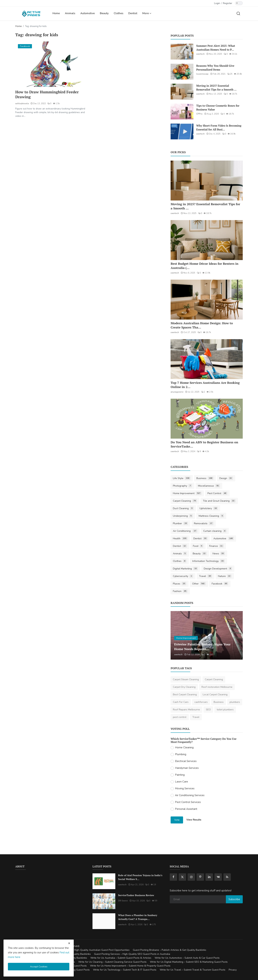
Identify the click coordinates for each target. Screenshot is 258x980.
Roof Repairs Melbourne (186, 710)
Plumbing (181, 754)
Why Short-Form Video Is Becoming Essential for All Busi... (219, 127)
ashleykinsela (22, 103)
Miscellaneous (209, 486)
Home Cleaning (184, 747)
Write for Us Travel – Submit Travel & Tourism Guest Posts (193, 970)
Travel (206, 576)
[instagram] (191, 877)
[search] (238, 13)
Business (205, 478)
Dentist (133, 13)
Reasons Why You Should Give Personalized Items (215, 68)
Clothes (119, 13)
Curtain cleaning (215, 531)
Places (180, 584)
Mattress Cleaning (211, 516)
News (219, 554)
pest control (180, 717)
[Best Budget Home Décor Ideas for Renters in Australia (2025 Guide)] (207, 240)
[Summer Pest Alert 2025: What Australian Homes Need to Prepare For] (182, 52)
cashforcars (201, 702)
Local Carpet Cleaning (215, 695)
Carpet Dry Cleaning (184, 687)
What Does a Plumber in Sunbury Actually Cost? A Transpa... (138, 917)
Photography (182, 486)
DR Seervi (123, 901)
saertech (200, 54)
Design (226, 478)
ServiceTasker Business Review (136, 895)
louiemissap (202, 74)
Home (56, 13)
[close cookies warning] (69, 943)
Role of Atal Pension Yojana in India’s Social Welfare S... (140, 877)
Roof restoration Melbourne (217, 687)
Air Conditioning (185, 531)
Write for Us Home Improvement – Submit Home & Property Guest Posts (130, 966)
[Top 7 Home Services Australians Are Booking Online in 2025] (207, 359)
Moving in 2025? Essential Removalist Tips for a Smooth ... (216, 88)
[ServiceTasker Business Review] (104, 901)
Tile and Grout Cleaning (219, 501)
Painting (180, 775)
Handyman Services (187, 768)
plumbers (235, 702)
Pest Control (217, 493)
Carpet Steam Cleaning (186, 679)
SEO (208, 710)
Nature (225, 576)
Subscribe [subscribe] (234, 899)
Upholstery (209, 508)
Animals (70, 13)
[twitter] (182, 877)
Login (217, 3)
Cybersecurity (183, 576)
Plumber (180, 523)
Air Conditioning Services (190, 795)
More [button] (147, 13)
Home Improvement (187, 493)
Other (199, 584)
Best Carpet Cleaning (185, 695)
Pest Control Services (188, 802)
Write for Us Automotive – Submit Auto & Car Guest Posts (187, 958)
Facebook (220, 584)
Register (228, 3)
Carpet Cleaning (185, 501)
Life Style (182, 478)
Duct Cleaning (183, 508)
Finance (216, 546)
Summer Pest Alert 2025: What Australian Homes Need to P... (216, 48)
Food (198, 546)
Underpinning (183, 516)
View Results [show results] (194, 820)
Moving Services (185, 788)
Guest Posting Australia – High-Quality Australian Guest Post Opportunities (87, 950)
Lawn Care (181, 782)
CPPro (199, 114)
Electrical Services (186, 761)
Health (180, 539)
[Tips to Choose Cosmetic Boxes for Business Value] (182, 112)
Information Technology (209, 561)
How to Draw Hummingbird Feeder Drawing (47, 94)
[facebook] (173, 877)
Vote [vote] (177, 820)
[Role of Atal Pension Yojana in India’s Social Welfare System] (104, 881)
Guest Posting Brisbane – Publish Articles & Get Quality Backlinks (170, 950)
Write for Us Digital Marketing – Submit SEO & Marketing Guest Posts (189, 962)
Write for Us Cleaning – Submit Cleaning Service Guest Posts (112, 962)
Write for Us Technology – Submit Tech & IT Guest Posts (125, 970)
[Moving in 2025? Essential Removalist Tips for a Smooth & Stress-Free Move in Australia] (182, 92)
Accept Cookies (39, 967)
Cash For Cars (181, 702)
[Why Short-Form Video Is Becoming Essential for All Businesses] (182, 131)
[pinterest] (200, 877)
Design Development (218, 569)
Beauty (104, 13)
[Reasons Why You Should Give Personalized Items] (182, 72)
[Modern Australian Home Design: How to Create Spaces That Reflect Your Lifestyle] (207, 300)
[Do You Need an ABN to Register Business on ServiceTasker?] (207, 419)
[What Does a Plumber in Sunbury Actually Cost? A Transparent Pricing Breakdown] (104, 921)
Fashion (180, 591)
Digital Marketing (185, 569)
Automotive (88, 13)
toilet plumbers (225, 710)
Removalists (204, 523)
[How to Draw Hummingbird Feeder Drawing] (52, 64)
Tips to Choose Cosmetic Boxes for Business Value (218, 108)
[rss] (227, 877)
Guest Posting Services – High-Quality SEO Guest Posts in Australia (132, 954)
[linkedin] (209, 877)
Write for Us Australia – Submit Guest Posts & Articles (121, 958)
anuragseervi (177, 392)
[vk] (218, 877)
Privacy (233, 970)
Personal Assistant (186, 809)
